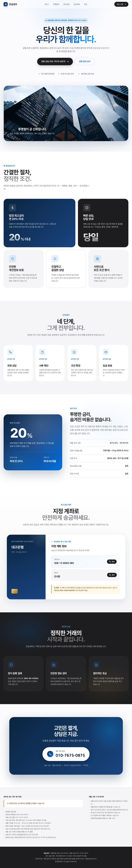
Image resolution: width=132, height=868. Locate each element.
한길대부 (10, 4)
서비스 (47, 4)
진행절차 (56, 4)
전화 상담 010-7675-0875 (55, 62)
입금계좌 (77, 4)
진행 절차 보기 (85, 62)
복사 (112, 562)
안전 (86, 4)
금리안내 (66, 4)
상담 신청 (121, 4)
